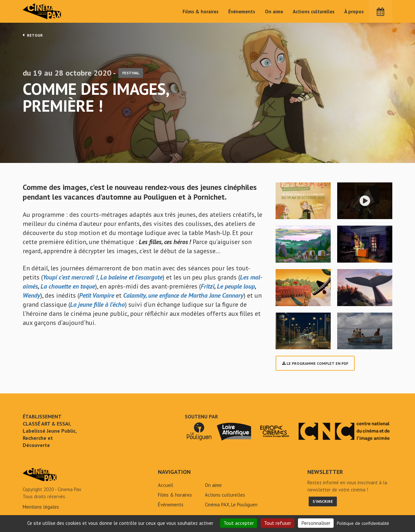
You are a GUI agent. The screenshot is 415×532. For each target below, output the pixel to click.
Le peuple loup (236, 288)
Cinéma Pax (42, 11)
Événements (242, 12)
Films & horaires (201, 12)
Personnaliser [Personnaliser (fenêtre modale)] (316, 523)
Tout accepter (239, 523)
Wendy (31, 297)
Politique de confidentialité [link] (363, 523)
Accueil (166, 487)
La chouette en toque (68, 288)
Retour (33, 35)
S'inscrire (323, 503)
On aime (274, 12)
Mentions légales (41, 509)
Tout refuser (278, 523)
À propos (354, 12)
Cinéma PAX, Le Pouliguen (231, 507)
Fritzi (207, 288)
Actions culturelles (314, 12)
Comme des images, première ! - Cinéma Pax (40, 476)
